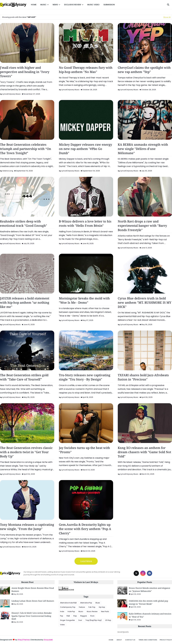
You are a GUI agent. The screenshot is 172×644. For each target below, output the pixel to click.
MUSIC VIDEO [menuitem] (93, 5)
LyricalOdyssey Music (12, 94)
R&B (68, 616)
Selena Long (8, 171)
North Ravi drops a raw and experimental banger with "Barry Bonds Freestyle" (142, 226)
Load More (86, 561)
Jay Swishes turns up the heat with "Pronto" (84, 450)
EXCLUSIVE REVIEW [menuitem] (73, 5)
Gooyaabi (48, 640)
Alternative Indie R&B (68, 603)
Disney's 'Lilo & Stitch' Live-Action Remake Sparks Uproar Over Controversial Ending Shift (32, 616)
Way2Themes (24, 640)
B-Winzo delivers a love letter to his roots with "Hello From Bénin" (85, 223)
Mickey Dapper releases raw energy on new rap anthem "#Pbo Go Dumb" (85, 149)
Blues (98, 603)
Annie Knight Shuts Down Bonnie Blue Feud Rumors (33, 590)
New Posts (105, 611)
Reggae (84, 616)
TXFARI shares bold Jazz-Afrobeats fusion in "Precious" (143, 377)
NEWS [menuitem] (55, 5)
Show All (167, 17)
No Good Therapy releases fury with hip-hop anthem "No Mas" (86, 70)
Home (111, 640)
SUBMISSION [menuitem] (109, 5)
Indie (62, 611)
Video (62, 625)
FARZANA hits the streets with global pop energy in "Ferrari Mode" (148, 602)
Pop (62, 616)
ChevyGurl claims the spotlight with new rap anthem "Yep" (144, 70)
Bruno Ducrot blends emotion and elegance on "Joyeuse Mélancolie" (150, 590)
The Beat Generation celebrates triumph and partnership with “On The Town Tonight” (26, 149)
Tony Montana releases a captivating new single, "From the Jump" (27, 527)
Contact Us (130, 640)
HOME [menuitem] (34, 5)
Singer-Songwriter (67, 620)
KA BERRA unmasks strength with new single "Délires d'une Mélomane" (143, 149)
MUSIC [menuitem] (43, 5)
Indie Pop (71, 611)
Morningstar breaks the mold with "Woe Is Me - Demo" (84, 300)
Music (81, 611)
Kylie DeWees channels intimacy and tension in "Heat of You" (150, 615)
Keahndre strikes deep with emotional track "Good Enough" (23, 223)
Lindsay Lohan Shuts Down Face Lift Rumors (33, 601)
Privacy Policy (166, 640)
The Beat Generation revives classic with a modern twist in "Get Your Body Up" (26, 452)
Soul (80, 620)
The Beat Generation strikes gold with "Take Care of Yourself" (24, 377)
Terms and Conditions (148, 640)
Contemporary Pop (68, 607)
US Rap (108, 620)
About (119, 640)
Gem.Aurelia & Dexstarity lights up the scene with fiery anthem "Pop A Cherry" (85, 529)
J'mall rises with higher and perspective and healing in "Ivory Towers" (25, 72)
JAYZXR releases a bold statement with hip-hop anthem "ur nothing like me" (25, 302)
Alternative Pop (86, 603)
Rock (92, 616)
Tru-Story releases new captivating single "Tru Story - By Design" (85, 377)
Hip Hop (102, 607)
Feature (82, 607)
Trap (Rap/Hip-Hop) (94, 620)
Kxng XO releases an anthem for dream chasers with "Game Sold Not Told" (144, 452)
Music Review (92, 611)
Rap (75, 616)
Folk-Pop (92, 607)
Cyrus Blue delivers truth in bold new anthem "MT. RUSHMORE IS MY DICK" (145, 302)
